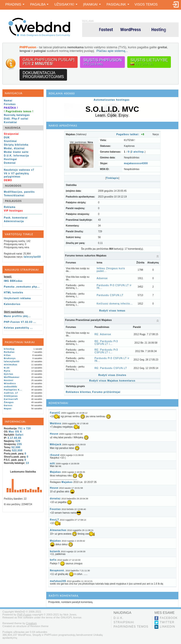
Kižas (7, 355)
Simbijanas (11, 396)
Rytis (7, 371)
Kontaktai (10, 122)
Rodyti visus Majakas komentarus (112, 381)
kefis (53, 560)
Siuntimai (10, 141)
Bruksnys (10, 358)
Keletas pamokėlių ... (18, 328)
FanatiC (55, 413)
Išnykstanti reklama (17, 298)
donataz (55, 499)
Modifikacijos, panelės (19, 192)
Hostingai (10, 159)
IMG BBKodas (13, 281)
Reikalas (9, 352)
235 (20, 444)
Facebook (169, 618)
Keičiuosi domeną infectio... (115, 304)
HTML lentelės (14, 293)
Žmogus (9, 402)
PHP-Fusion (24, 615)
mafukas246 (58, 581)
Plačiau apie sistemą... (112, 51)
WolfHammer (12, 377)
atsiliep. (138, 152)
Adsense (102, 278)
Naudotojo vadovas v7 (19, 170)
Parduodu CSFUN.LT (110, 295)
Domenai (10, 163)
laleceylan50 (32, 257)
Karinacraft (11, 399)
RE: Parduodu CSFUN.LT (111, 368)
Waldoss (56, 423)
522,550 (17, 450)
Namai (8, 101)
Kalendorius (12, 304)
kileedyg (9, 349)
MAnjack (56, 444)
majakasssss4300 (136, 163)
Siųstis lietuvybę (149, 62)
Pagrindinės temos (131, 627)
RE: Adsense (103, 334)
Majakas (55, 472)
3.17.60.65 (15, 438)
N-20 (7, 368)
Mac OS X (15, 432)
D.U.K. (118, 618)
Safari (20, 435)
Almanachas (58, 530)
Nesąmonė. (57, 570)
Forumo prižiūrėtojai (106, 392)
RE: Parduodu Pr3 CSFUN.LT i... (106, 343)
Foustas (55, 509)
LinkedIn (167, 627)
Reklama (10, 207)
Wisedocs (10, 383)
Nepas (8, 409)
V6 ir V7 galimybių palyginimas (16, 175)
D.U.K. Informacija (16, 156)
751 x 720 (24, 428)
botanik (55, 551)
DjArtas (9, 374)
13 (27, 463)
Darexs (8, 405)
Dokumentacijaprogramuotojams (43, 75)
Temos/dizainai (14, 195)
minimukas (11, 365)
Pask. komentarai (16, 218)
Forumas (10, 104)
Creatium (31, 623)
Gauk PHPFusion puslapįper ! (49, 62)
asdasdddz (11, 387)
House (54, 434)
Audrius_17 (11, 393)
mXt (53, 464)
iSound (55, 455)
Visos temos (146, 4)
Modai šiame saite (16, 152)
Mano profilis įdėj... (17, 316)
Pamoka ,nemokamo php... (22, 287)
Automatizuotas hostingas (112, 100)
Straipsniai (124, 622)
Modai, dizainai (14, 148)
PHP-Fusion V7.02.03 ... (20, 322)
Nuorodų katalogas (17, 115)
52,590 (16, 447)
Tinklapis (112, 178)
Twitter (167, 622)
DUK (7, 138)
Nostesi (9, 380)
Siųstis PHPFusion (102, 62)
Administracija (14, 221)
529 (18, 441)
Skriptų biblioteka (16, 145)
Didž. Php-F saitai (16, 119)
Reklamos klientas (78, 392)
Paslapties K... (13, 390)
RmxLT (54, 520)
